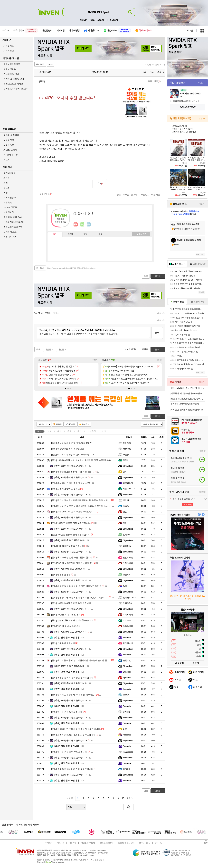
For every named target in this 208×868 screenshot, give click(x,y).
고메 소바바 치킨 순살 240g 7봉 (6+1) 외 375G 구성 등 (188, 388)
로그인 (190, 31)
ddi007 (126, 695)
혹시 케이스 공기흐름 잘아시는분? (71, 483)
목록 (150, 81)
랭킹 (85, 234)
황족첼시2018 (129, 597)
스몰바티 (127, 575)
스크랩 (126, 194)
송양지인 (127, 660)
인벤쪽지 (76, 225)
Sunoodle (127, 638)
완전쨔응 (127, 443)
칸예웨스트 (128, 643)
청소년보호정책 (106, 843)
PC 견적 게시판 (10, 155)
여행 (5, 193)
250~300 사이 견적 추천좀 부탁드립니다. (74, 512)
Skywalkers (128, 466)
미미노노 (127, 620)
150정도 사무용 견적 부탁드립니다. (71, 523)
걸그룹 (7, 188)
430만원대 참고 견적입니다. (71, 592)
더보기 (89, 225)
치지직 (7, 178)
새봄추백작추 (129, 489)
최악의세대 (128, 563)
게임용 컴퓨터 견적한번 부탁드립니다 (72, 678)
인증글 (59, 424)
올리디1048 (44, 72)
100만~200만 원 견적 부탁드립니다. (71, 603)
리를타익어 (128, 603)
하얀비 (126, 460)
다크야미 (127, 769)
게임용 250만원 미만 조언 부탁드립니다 (73, 735)
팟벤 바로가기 (10, 173)
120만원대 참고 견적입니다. (71, 758)
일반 (49, 431)
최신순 (56, 313)
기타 (104, 431)
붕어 (125, 523)
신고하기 (135, 194)
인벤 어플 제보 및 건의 (14, 79)
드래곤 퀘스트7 (10, 232)
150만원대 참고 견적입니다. (71, 580)
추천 (69, 431)
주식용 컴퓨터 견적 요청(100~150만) (72, 443)
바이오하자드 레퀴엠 (13, 227)
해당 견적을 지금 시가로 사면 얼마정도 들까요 (76, 586)
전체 (39, 431)
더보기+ (96, 360)
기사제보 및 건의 (11, 74)
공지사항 (158, 843)
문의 (59, 431)
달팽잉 (126, 506)
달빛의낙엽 (128, 557)
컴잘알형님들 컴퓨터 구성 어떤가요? (72, 472)
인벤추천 (92, 431)
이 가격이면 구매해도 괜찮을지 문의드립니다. (76, 729)
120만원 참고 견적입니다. (70, 540)
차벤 (5, 183)
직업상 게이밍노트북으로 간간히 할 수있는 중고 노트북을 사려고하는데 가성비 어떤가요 (96, 500)
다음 (129, 798)
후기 (79, 431)
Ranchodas (128, 752)
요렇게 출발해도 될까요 (66, 489)
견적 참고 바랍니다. (67, 638)
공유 (119, 194)
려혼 (125, 729)
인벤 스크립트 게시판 (13, 84)
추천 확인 (156, 194)
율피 (125, 472)
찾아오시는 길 (144, 843)
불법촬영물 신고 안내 (126, 843)
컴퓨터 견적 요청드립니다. (67, 712)
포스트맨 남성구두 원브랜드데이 (185, 404)
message (127, 735)
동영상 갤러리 (10, 69)
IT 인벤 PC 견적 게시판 (155, 65)
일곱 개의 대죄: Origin (13, 217)
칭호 (101, 234)
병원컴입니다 (61, 575)
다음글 (48, 349)
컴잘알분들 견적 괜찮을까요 (68, 449)
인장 (55, 234)
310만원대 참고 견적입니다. (71, 517)
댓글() (157, 81)
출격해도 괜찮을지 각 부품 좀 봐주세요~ (73, 695)
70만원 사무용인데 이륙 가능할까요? (72, 563)
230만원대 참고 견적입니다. (71, 740)
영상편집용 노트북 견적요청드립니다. (72, 620)
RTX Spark (112, 20)
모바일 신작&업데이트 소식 (16, 89)
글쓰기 (158, 416)
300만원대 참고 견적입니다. (71, 683)
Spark (101, 20)
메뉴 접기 (141, 234)
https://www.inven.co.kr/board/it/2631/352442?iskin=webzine (71, 268)
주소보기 (40, 64)
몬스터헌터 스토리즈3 (13, 222)
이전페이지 (132, 349)
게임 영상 (8, 202)
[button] (66, 388)
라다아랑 (127, 546)
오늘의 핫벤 (9, 140)
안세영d (127, 712)
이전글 (61, 349)
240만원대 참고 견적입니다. (71, 718)
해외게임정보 (10, 197)
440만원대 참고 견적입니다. (71, 477)
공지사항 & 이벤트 (12, 64)
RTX (92, 20)
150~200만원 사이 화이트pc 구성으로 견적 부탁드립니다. (82, 460)
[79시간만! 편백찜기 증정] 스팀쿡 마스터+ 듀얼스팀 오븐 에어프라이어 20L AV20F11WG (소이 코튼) (188, 410)
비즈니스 (61, 843)
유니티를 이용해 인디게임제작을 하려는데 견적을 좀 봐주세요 (84, 660)
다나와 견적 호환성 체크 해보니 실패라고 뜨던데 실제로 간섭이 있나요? (88, 506)
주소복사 (40, 268)
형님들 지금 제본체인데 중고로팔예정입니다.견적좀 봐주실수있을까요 (88, 597)
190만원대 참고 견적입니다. (71, 466)
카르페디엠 (128, 483)
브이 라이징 (9, 212)
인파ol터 (127, 535)
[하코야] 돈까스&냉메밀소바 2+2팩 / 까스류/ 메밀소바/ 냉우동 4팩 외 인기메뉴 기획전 (188, 399)
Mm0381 (127, 449)
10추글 (72, 424)
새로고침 (161, 313)
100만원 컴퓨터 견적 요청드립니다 (71, 535)
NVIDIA (84, 20)
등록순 (48, 313)
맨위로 (145, 349)
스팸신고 (145, 194)
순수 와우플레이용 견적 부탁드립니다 (72, 769)
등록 (157, 333)
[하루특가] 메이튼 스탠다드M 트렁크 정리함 (188, 393)
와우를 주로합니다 (63, 643)
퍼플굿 (126, 455)
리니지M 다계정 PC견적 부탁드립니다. (73, 455)
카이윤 (126, 500)
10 (123, 798)
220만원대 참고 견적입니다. (71, 552)
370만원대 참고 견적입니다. (71, 700)
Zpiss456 (127, 678)
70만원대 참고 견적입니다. (70, 569)
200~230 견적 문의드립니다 (68, 546)
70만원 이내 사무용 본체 (66, 615)
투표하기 (188, 505)
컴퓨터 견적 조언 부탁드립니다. (69, 752)
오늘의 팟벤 (9, 145)
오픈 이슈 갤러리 (11, 135)
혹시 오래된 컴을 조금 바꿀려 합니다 (72, 557)
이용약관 (73, 843)
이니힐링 (82, 225)
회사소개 (49, 843)
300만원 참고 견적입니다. (70, 666)
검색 (129, 807)
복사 (50, 64)
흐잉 (125, 512)
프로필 (70, 234)
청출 (125, 586)
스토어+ (202, 119)
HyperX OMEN (10, 207)
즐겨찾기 (86, 424)
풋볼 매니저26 (10, 237)
